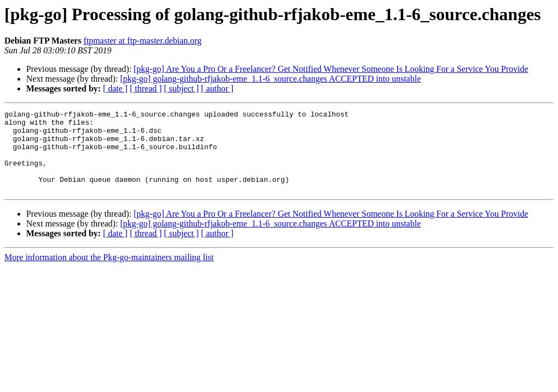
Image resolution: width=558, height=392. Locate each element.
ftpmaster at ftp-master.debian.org (142, 41)
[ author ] (217, 88)
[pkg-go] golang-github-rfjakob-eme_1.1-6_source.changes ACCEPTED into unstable (270, 79)
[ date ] (115, 88)
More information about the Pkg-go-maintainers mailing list (109, 274)
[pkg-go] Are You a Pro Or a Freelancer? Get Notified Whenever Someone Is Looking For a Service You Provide (331, 69)
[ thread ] (146, 88)
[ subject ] (181, 88)
